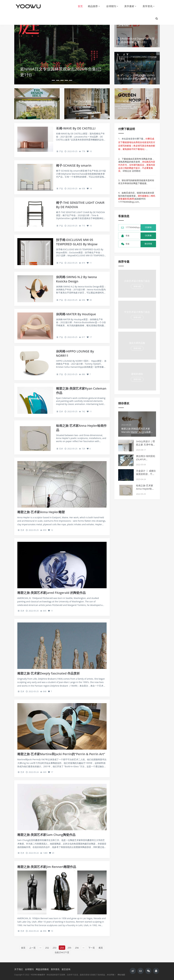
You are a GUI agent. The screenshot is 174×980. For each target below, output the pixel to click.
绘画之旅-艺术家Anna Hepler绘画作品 (145, 489)
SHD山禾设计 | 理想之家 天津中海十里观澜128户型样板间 (146, 446)
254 (62, 948)
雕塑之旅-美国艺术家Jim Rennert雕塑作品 (47, 867)
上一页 (32, 948)
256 (77, 948)
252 (47, 948)
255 (69, 948)
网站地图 (121, 975)
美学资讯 (148, 6)
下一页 (92, 948)
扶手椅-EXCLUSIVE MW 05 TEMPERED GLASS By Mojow (77, 242)
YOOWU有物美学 (38, 975)
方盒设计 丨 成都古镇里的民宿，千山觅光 (146, 474)
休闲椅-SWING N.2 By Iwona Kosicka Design (77, 279)
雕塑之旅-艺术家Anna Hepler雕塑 (41, 512)
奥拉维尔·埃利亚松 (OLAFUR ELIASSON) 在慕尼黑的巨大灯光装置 (146, 461)
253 (55, 948)
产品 (61, 151)
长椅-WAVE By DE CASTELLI (76, 128)
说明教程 (136, 171)
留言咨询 (66, 969)
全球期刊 (111, 6)
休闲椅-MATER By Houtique (76, 314)
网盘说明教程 (42, 969)
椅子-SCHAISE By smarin (74, 165)
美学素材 (129, 6)
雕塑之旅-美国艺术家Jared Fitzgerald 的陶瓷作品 (52, 593)
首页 (80, 6)
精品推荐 (93, 6)
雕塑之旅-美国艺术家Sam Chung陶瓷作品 (46, 835)
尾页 (101, 948)
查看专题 (37, 107)
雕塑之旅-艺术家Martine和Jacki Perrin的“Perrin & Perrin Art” (61, 754)
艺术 (61, 411)
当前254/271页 (62, 952)
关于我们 (19, 969)
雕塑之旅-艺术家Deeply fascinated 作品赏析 (49, 673)
